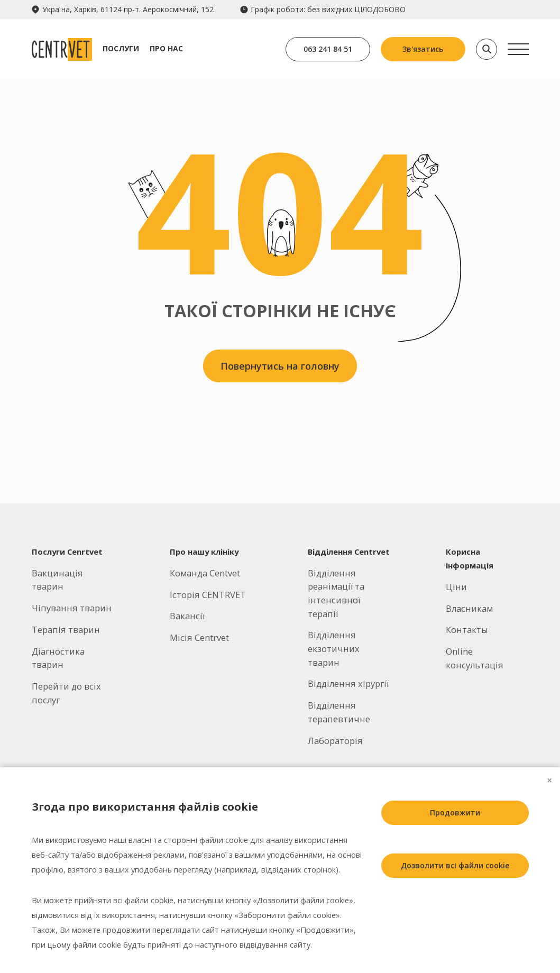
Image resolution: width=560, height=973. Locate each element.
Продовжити (455, 813)
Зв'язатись (423, 49)
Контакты (467, 630)
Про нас (166, 48)
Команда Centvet (205, 573)
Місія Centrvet (199, 637)
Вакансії (187, 616)
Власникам (469, 608)
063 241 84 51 (328, 49)
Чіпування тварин (72, 608)
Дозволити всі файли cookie (455, 865)
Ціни (456, 587)
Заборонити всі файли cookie (455, 919)
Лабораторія (335, 741)
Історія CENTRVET (208, 595)
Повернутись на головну (280, 366)
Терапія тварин (66, 630)
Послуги (121, 48)
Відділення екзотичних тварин (334, 648)
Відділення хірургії (348, 683)
